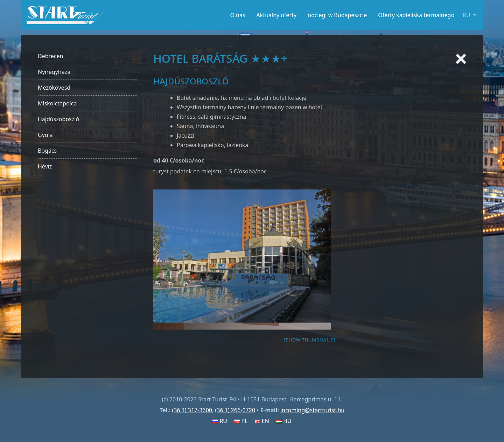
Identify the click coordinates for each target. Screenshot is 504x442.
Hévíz (45, 166)
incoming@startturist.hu (312, 410)
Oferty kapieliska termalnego (416, 15)
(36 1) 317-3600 (192, 410)
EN (262, 421)
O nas (237, 15)
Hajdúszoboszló (58, 119)
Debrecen (50, 56)
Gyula (45, 135)
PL (241, 421)
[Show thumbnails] (310, 340)
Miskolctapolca (57, 103)
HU (284, 421)
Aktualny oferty (277, 15)
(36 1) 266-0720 (235, 410)
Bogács (47, 151)
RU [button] (467, 15)
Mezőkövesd (54, 88)
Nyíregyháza (54, 72)
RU (220, 421)
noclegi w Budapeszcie (337, 15)
